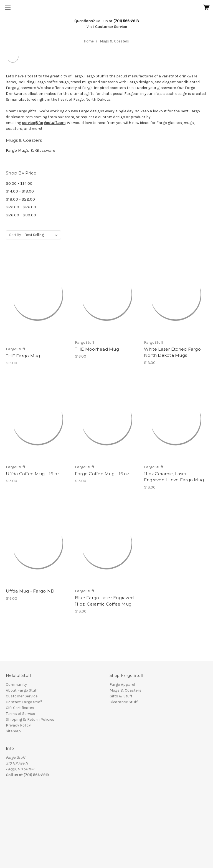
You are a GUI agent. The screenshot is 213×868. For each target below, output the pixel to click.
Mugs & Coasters (115, 41)
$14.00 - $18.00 (20, 191)
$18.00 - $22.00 (20, 199)
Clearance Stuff (124, 702)
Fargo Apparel (122, 684)
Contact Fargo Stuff (24, 702)
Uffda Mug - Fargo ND (30, 591)
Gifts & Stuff (121, 696)
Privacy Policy (18, 725)
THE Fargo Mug (23, 356)
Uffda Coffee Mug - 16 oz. (33, 474)
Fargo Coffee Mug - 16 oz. (102, 474)
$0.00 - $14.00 (19, 183)
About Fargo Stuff (22, 690)
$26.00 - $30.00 (21, 215)
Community (16, 684)
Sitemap (13, 731)
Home (89, 41)
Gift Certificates (20, 708)
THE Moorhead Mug (97, 349)
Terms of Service (20, 714)
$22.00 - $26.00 (21, 207)
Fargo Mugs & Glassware (31, 150)
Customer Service (22, 696)
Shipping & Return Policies (30, 719)
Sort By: (15, 235)
